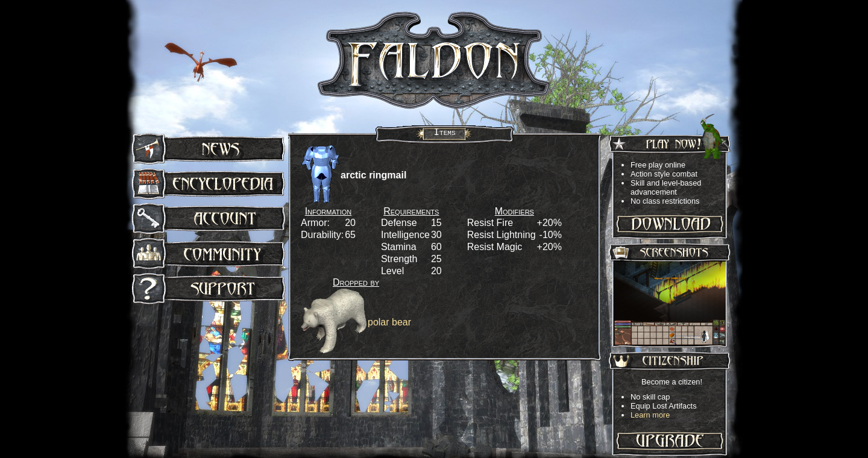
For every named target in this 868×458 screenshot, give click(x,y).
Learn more (650, 415)
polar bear (389, 322)
